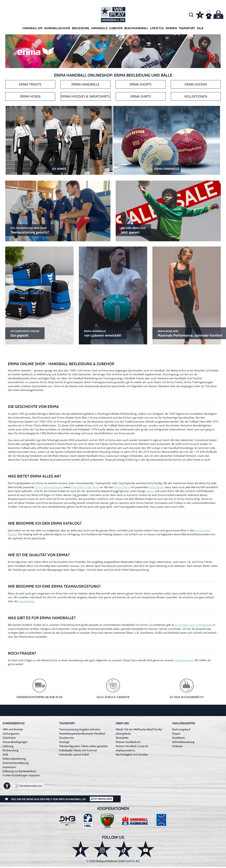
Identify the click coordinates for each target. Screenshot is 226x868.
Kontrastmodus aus (31, 786)
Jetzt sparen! (133, 230)
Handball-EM (32, 28)
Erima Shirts (141, 96)
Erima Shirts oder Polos (85, 487)
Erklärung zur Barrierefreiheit (19, 771)
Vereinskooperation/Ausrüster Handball (82, 734)
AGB (5, 755)
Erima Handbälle (85, 84)
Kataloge (64, 742)
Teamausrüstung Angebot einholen (80, 729)
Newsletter (122, 738)
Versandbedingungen (15, 742)
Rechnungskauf (181, 729)
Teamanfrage (26, 601)
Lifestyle (157, 28)
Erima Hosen (30, 96)
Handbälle (99, 28)
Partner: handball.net (128, 742)
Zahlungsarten (11, 734)
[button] (191, 15)
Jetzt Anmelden (101, 799)
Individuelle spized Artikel (74, 755)
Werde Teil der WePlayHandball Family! (139, 729)
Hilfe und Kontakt (13, 729)
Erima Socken (196, 84)
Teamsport (187, 28)
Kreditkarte (178, 738)
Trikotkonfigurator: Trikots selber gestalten (84, 746)
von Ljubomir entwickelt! (103, 333)
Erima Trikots (30, 84)
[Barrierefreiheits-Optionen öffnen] (7, 786)
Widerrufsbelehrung (14, 759)
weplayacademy (125, 750)
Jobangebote (123, 734)
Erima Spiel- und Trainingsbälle (194, 625)
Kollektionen (196, 96)
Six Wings (59, 169)
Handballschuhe (57, 28)
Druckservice (67, 738)
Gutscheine (9, 738)
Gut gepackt (25, 333)
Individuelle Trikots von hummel (78, 750)
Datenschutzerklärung (16, 763)
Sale (200, 28)
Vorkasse (177, 746)
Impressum (9, 767)
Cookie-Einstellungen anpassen (21, 775)
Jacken (150, 491)
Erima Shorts (141, 84)
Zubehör (116, 28)
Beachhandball (136, 28)
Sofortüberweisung (183, 742)
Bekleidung (81, 28)
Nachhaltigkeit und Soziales (132, 755)
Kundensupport (184, 660)
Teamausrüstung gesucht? (30, 230)
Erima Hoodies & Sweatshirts (85, 96)
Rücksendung (10, 750)
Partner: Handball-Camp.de (132, 746)
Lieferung (8, 746)
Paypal (176, 734)
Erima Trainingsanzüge (48, 487)
